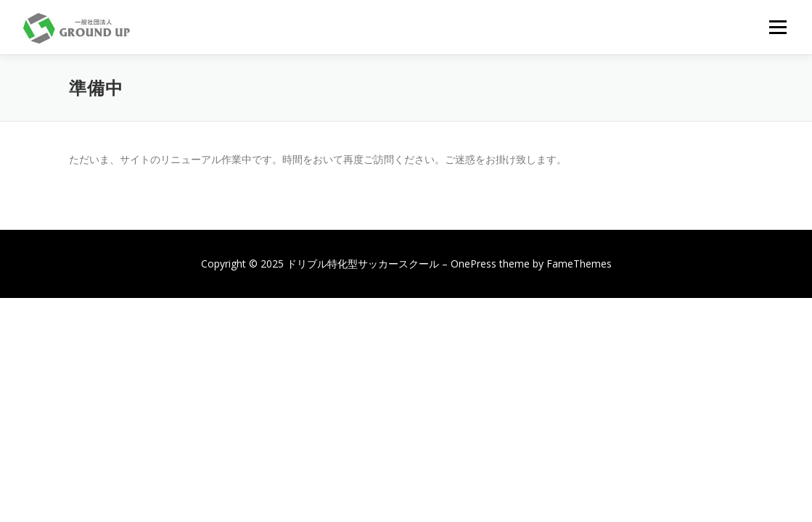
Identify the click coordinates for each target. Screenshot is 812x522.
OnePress (473, 264)
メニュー (778, 27)
